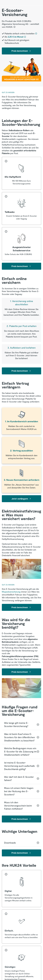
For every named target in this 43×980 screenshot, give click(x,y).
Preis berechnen (21, 51)
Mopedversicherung (11, 592)
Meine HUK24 (27, 429)
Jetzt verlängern (22, 499)
